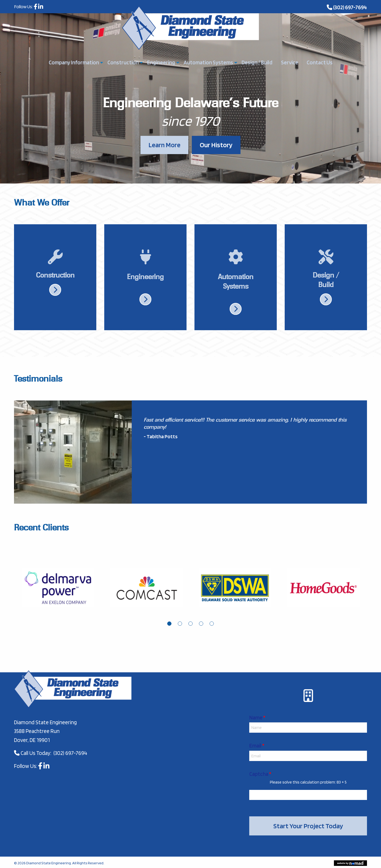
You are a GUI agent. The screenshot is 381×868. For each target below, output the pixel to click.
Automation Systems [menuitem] (208, 62)
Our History (216, 145)
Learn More (164, 145)
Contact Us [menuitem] (320, 62)
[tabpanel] (58, 592)
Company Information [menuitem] (74, 62)
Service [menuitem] (290, 62)
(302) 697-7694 (350, 7)
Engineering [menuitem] (161, 62)
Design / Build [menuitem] (257, 62)
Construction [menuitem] (123, 62)
